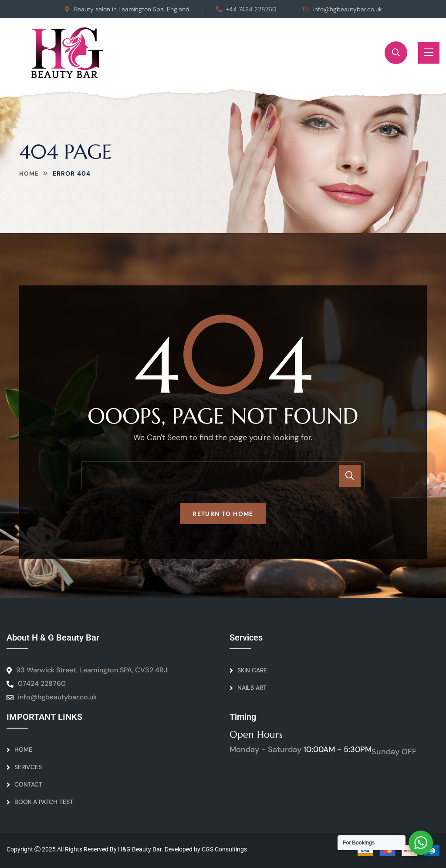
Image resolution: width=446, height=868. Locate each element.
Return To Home (223, 514)
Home (29, 173)
